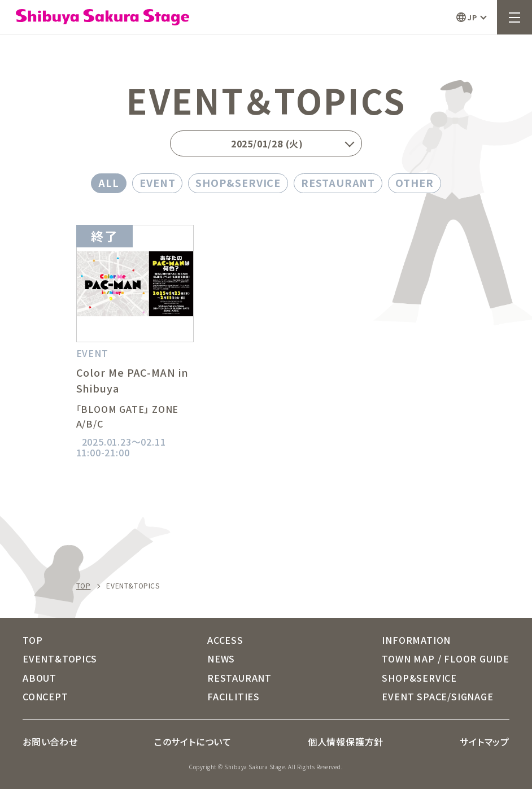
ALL (109, 182)
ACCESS (225, 640)
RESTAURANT (338, 182)
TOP (84, 586)
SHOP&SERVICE (238, 182)
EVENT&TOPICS (60, 659)
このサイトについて (193, 742)
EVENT (158, 182)
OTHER (415, 182)
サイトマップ (485, 742)
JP (472, 17)
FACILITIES (234, 696)
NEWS (221, 659)
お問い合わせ (50, 742)
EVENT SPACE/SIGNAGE (437, 696)
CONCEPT (45, 696)
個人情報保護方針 (346, 742)
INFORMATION (416, 640)
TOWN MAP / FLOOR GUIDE (446, 659)
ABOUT (40, 678)
